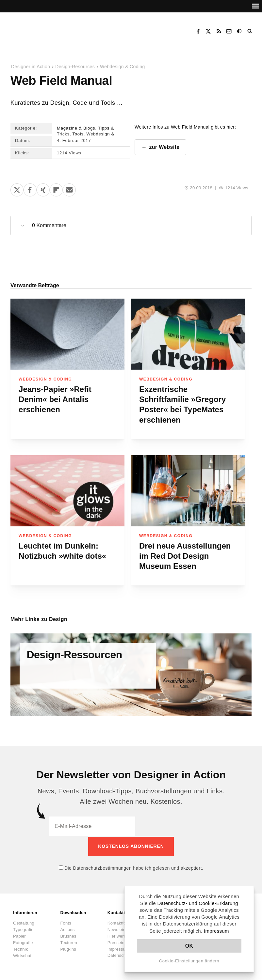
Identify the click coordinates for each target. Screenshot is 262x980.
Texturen (68, 942)
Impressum (216, 931)
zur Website (164, 147)
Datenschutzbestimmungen (102, 867)
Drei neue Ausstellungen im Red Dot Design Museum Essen (185, 556)
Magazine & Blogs (76, 128)
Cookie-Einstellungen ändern (189, 961)
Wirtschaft (23, 955)
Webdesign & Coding (123, 67)
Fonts (66, 922)
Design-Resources (75, 67)
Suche (250, 31)
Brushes (68, 935)
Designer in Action (44, 29)
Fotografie (23, 942)
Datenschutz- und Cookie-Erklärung (198, 903)
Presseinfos (119, 942)
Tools (78, 134)
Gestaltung (24, 922)
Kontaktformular (123, 922)
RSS (219, 31)
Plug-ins (68, 949)
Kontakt (229, 31)
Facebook (198, 31)
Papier (19, 935)
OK (189, 946)
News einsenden (124, 929)
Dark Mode (240, 31)
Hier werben (119, 935)
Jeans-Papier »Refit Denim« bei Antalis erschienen (55, 399)
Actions (67, 929)
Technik (20, 949)
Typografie (23, 929)
